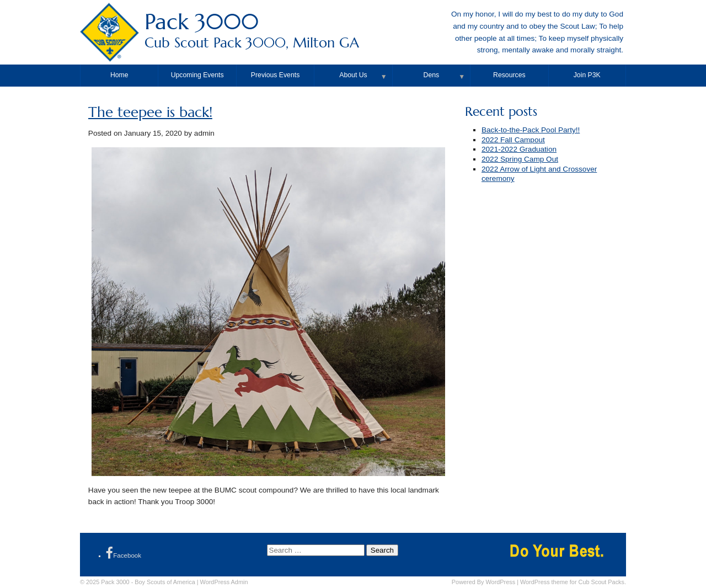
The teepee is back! (150, 112)
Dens (432, 75)
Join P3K (587, 75)
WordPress (501, 582)
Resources (509, 75)
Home (119, 75)
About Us (353, 75)
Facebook (124, 553)
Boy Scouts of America (165, 582)
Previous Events (275, 75)
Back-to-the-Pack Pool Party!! (531, 130)
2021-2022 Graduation (519, 149)
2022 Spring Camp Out (520, 159)
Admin (224, 582)
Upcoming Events (197, 75)
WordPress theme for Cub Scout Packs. (573, 582)
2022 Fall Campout (513, 140)
